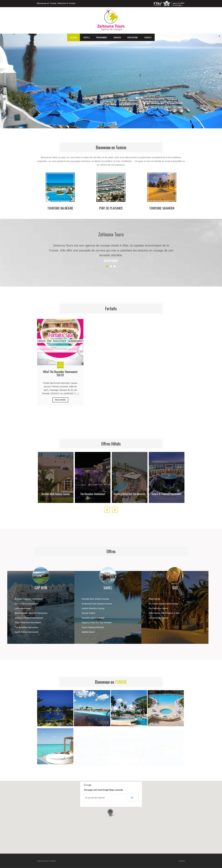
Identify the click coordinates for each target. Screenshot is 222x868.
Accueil (74, 37)
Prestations (133, 37)
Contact (148, 37)
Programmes (102, 37)
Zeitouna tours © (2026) (46, 861)
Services (117, 37)
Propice (182, 861)
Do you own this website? (95, 798)
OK (132, 798)
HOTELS (87, 37)
